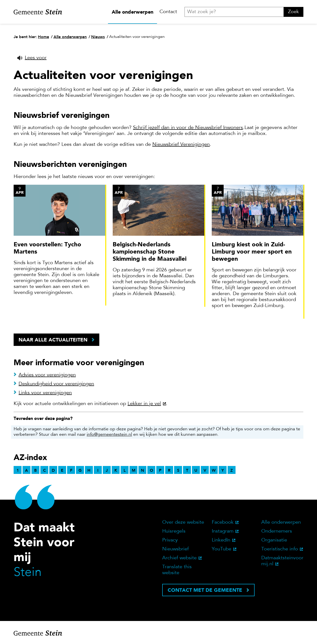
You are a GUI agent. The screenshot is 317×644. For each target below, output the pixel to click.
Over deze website (183, 522)
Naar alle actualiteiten (53, 340)
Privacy (170, 540)
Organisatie (274, 540)
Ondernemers (277, 531)
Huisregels (174, 531)
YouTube (222, 549)
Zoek (293, 12)
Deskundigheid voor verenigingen (56, 384)
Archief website (179, 558)
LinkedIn (221, 540)
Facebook (223, 522)
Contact (168, 12)
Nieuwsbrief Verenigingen (181, 145)
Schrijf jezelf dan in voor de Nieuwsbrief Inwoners (188, 128)
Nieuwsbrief (175, 549)
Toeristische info (280, 549)
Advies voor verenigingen (47, 375)
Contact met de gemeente (205, 590)
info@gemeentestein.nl (109, 435)
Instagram (223, 531)
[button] (32, 58)
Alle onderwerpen (132, 12)
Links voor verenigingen (45, 393)
